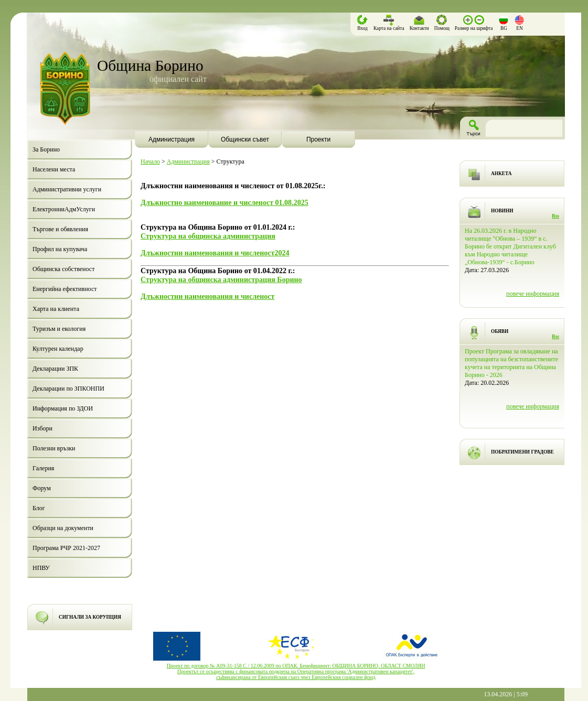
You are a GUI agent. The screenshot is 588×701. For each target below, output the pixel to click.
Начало (150, 161)
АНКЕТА (501, 174)
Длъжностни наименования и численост (208, 296)
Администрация (188, 161)
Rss (555, 216)
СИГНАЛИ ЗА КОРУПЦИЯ (90, 617)
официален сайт (178, 79)
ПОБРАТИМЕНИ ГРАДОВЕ (522, 452)
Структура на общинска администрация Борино (221, 279)
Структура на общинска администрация (208, 236)
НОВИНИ (502, 211)
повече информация (533, 294)
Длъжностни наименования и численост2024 (215, 253)
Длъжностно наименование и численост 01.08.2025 (224, 202)
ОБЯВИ (500, 331)
